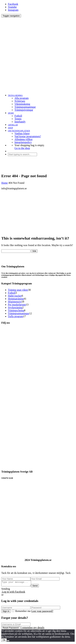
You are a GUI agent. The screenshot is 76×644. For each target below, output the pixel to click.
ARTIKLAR (13, 125)
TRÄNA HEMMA (15, 95)
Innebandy (20, 122)
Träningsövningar (24, 110)
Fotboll (18, 116)
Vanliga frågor (22, 133)
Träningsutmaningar (25, 107)
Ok (4, 641)
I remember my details (32, 629)
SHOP (10, 128)
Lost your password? (42, 612)
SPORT (11, 113)
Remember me (22, 612)
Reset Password (11, 629)
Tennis (18, 119)
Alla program (22, 98)
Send (38, 587)
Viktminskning (22, 104)
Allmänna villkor (24, 139)
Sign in (6, 612)
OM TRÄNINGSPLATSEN (19, 131)
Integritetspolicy (23, 142)
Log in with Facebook (13, 593)
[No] (8, 642)
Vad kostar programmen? (28, 136)
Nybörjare (20, 101)
